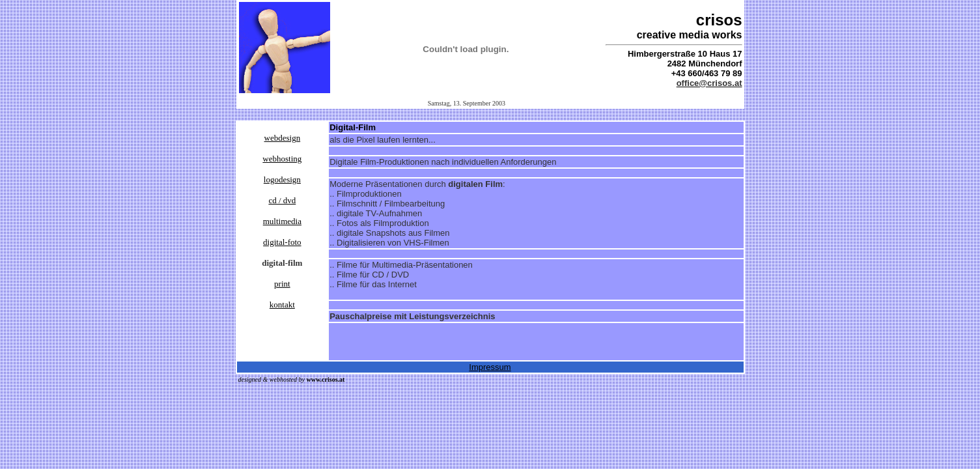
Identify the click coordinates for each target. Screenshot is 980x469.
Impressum (490, 367)
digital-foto (282, 242)
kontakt (282, 305)
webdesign (283, 138)
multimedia (282, 221)
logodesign (282, 179)
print (282, 284)
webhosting (282, 159)
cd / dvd (282, 200)
